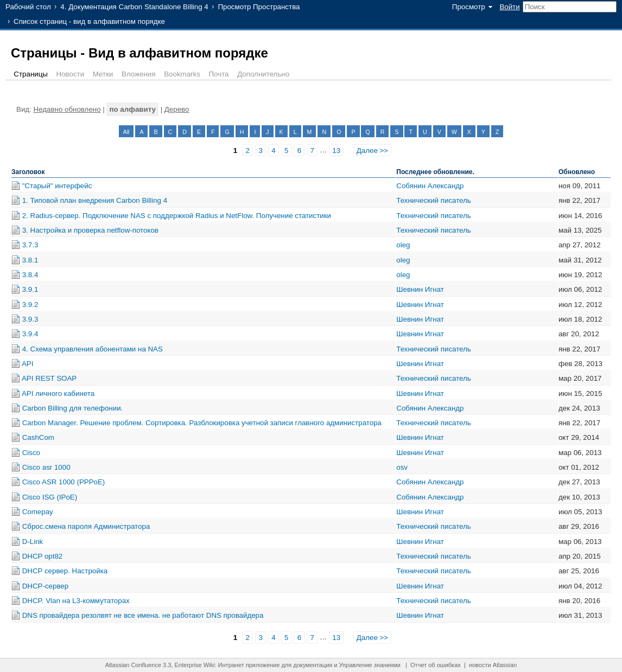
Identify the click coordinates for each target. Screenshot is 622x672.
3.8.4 (30, 275)
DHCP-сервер (45, 586)
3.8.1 (30, 260)
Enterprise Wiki (195, 665)
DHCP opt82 (43, 556)
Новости (71, 74)
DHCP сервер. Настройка (65, 571)
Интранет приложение (249, 665)
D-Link (33, 542)
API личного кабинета (58, 393)
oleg (403, 245)
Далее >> (372, 151)
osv (402, 467)
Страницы (31, 74)
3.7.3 (30, 245)
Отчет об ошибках (436, 665)
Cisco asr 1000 (46, 467)
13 (336, 151)
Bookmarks (182, 74)
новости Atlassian (493, 665)
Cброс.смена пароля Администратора (86, 526)
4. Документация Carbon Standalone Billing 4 (134, 7)
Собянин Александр (430, 186)
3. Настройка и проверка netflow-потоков (90, 230)
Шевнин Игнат (420, 289)
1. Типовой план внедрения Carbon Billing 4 (95, 200)
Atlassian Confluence (133, 665)
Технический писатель (434, 200)
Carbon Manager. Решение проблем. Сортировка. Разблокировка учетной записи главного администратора (202, 423)
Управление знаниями (370, 665)
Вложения (138, 74)
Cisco (31, 453)
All (126, 132)
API (27, 364)
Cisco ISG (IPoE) (50, 497)
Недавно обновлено (67, 109)
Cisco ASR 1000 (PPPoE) (64, 482)
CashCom (38, 437)
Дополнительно (263, 74)
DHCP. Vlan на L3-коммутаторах (76, 601)
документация (313, 665)
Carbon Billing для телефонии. (73, 408)
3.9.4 (30, 334)
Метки (103, 74)
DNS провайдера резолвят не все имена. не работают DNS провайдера (143, 615)
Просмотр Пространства (259, 7)
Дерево (177, 109)
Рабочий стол (28, 7)
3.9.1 (30, 289)
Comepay (38, 512)
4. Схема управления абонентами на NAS (93, 349)
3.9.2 (30, 305)
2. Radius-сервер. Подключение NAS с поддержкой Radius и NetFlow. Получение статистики (177, 216)
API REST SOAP (49, 378)
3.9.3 (30, 319)
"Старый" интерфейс (57, 186)
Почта (219, 74)
